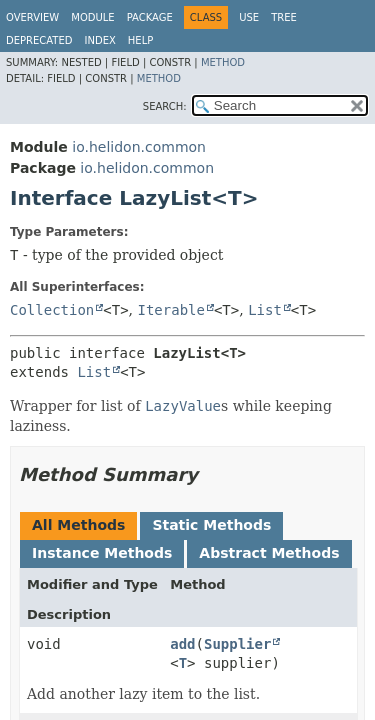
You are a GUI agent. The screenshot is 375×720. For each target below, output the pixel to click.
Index (100, 40)
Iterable (171, 310)
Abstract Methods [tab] (269, 553)
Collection (52, 310)
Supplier (237, 644)
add (182, 644)
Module (92, 17)
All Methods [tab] (78, 525)
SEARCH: (165, 106)
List (265, 310)
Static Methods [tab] (211, 525)
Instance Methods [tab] (102, 553)
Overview (32, 17)
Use (249, 17)
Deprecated (39, 40)
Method (223, 62)
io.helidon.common (139, 147)
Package (150, 17)
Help (140, 40)
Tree (284, 17)
